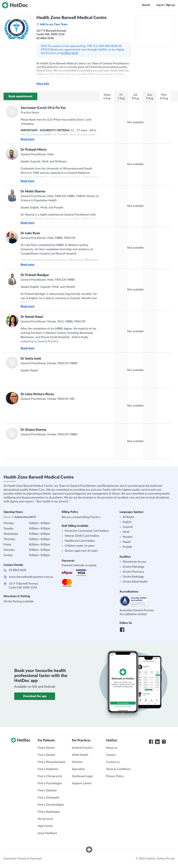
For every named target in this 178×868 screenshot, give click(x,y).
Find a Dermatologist (51, 805)
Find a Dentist (46, 755)
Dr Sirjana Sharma (33, 430)
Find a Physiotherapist (52, 762)
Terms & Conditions (118, 769)
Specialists (79, 769)
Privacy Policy (115, 776)
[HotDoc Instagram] (164, 742)
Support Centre (82, 783)
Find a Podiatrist (48, 769)
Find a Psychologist (50, 783)
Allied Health (80, 755)
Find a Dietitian (47, 790)
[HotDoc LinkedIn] (157, 742)
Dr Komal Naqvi (32, 317)
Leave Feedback (47, 833)
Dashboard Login (82, 776)
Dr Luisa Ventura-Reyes (37, 394)
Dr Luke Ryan (30, 233)
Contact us (113, 762)
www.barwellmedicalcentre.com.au (31, 577)
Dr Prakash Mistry (34, 150)
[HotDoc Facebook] (151, 742)
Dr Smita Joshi (31, 359)
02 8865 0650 (69, 53)
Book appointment (20, 96)
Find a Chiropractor (50, 776)
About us (112, 748)
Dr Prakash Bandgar (35, 275)
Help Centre (45, 826)
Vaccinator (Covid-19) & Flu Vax (43, 108)
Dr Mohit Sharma (33, 192)
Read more (28, 139)
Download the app (35, 696)
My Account (45, 819)
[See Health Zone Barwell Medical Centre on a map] (155, 31)
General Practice (82, 748)
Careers (111, 755)
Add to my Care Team (52, 24)
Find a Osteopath (48, 798)
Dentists (77, 762)
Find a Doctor (46, 748)
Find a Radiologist (49, 812)
